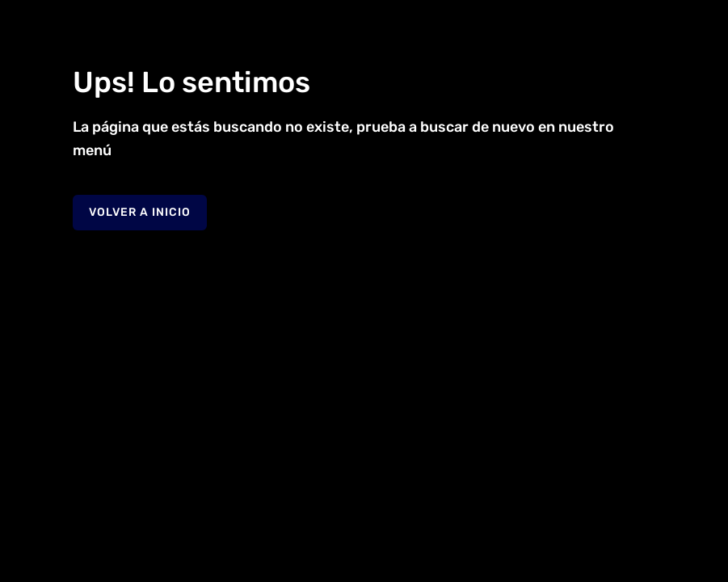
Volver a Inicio (140, 212)
